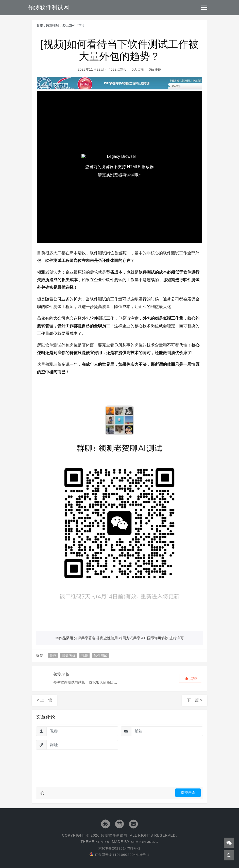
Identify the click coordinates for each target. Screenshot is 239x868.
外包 (53, 656)
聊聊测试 (53, 26)
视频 (84, 656)
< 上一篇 (44, 700)
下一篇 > (195, 700)
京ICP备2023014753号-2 (119, 848)
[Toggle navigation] (204, 8)
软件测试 (100, 656)
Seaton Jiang (145, 842)
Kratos (103, 842)
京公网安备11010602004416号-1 (119, 855)
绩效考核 (69, 656)
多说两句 (69, 26)
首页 (40, 26)
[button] (191, 678)
